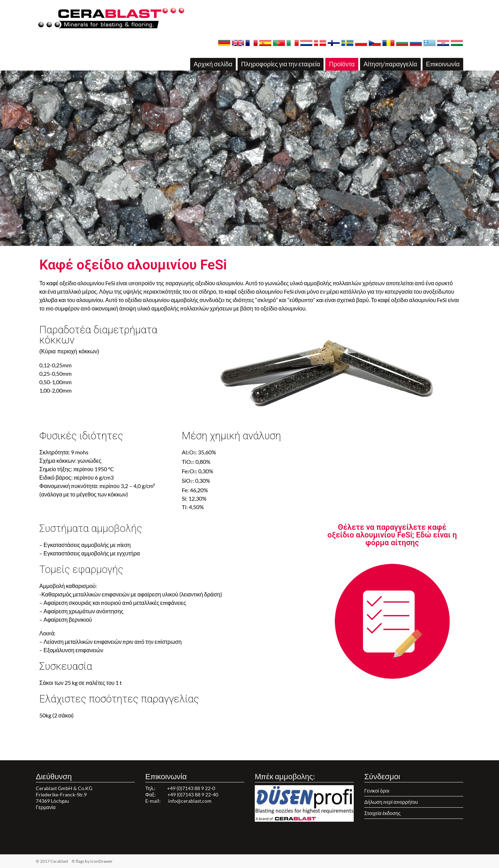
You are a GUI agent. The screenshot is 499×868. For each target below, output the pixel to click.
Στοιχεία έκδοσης (382, 813)
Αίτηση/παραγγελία (390, 64)
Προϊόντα (342, 64)
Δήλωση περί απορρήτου (391, 802)
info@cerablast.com (190, 801)
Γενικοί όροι (377, 791)
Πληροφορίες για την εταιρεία (281, 64)
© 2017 (63, 861)
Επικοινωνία (443, 64)
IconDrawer (101, 861)
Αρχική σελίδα (213, 64)
